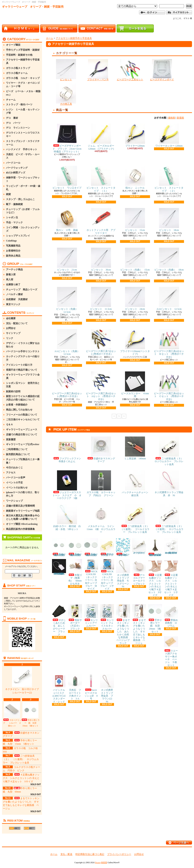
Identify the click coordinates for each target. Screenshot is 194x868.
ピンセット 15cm (135, 220)
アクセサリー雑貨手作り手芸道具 (23, 61)
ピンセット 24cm (135, 299)
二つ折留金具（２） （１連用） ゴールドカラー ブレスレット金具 (136, 519)
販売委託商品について (18, 454)
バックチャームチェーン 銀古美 (136, 483)
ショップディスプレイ (18, 236)
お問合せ (11, 328)
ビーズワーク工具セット (130, 70)
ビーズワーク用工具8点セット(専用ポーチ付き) (67, 385)
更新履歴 (11, 440)
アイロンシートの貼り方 (19, 365)
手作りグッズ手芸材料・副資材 (23, 50)
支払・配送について (17, 323)
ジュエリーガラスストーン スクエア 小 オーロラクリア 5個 (67, 485)
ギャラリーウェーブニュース (22, 429)
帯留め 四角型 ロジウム (172, 616)
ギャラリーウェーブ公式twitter (23, 444)
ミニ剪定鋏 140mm (135, 448)
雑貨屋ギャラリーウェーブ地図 (23, 511)
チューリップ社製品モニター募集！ (23, 461)
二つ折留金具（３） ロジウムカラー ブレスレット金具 (170, 451)
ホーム (50, 38)
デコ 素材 (12, 118)
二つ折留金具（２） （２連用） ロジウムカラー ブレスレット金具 (170, 519)
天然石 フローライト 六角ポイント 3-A (76, 687)
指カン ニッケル (135, 178)
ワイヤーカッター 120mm (169, 135)
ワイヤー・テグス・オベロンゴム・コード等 (23, 85)
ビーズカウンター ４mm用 (135, 385)
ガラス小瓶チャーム (17, 73)
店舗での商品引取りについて (22, 435)
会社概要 (11, 318)
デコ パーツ (13, 123)
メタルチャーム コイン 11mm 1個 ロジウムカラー (102, 519)
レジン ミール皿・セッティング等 (23, 111)
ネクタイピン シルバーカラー (139, 546)
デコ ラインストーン (18, 128)
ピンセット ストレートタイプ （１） (101, 179)
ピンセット (66, 70)
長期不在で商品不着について (22, 370)
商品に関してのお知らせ (19, 410)
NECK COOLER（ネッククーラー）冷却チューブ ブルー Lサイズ (108, 575)
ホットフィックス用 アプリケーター (101, 221)
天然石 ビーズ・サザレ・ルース (23, 156)
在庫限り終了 (13, 285)
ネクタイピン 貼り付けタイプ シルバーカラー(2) (23, 680)
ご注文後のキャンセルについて (23, 419)
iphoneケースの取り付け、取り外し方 (23, 494)
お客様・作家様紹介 (17, 405)
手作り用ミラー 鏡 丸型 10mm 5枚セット (30, 714)
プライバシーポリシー (119, 854)
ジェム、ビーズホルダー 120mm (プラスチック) (102, 137)
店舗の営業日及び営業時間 (20, 506)
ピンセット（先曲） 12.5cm (68, 300)
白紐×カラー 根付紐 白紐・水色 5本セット (67, 517)
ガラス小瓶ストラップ (18, 68)
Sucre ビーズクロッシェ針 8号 (92, 687)
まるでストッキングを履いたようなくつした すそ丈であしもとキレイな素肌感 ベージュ (139, 624)
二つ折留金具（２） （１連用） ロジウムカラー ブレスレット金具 (21, 759)
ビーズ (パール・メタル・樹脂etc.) (23, 93)
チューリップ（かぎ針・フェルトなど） (23, 211)
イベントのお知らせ (17, 488)
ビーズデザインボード (162, 70)
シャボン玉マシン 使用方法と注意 (23, 385)
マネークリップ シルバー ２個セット (12, 714)
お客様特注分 (13, 251)
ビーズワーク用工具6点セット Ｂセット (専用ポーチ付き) (169, 344)
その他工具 (66, 94)
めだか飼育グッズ (16, 173)
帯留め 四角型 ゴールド (108, 547)
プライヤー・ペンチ (98, 70)
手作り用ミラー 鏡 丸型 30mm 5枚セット (91, 547)
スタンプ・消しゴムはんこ (20, 199)
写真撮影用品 (13, 246)
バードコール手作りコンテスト (23, 351)
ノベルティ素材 (14, 294)
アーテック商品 (14, 270)
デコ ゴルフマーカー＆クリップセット (139, 572)
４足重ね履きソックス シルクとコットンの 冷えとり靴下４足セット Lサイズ (171, 578)
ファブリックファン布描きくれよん (67, 450)
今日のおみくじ (14, 468)
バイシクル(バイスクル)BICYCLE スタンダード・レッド (60, 688)
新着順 (180, 118)
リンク (10, 338)
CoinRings (11, 241)
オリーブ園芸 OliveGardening (22, 524)
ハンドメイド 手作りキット (22, 149)
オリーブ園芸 (13, 45)
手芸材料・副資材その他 (19, 55)
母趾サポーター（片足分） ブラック (76, 617)
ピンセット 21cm (67, 259)
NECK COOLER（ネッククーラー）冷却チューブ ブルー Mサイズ (92, 575)
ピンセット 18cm (169, 220)
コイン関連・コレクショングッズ (23, 229)
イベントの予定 (14, 483)
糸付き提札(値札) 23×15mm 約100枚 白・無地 (59, 567)
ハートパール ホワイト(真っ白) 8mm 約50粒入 (171, 546)
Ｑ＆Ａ (9, 424)
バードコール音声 (16, 478)
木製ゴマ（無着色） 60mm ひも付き (76, 572)
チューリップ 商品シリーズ (22, 290)
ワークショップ (14, 501)
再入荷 (10, 280)
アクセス (11, 473)
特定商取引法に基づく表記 (90, 854)
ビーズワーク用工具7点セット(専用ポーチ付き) (101, 342)
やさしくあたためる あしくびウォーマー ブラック (59, 620)
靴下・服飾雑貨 (14, 204)
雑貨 (8, 194)
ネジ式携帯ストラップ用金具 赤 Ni (169, 483)
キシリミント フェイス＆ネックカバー (107, 617)
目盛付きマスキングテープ (101, 450)
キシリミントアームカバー (91, 616)
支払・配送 (66, 854)
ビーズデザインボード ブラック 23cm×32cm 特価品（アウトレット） (68, 138)
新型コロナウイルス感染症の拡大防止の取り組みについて (23, 398)
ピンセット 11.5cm (101, 299)
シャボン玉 (12, 217)
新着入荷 (11, 275)
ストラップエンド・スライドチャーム (23, 143)
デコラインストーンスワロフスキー (23, 134)
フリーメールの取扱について (22, 415)
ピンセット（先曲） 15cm (135, 259)
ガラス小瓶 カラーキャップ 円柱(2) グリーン (101, 483)
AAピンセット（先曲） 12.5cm (68, 342)
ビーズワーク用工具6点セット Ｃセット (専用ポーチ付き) (169, 386)
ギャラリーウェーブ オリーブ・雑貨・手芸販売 (33, 7)
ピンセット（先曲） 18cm (169, 259)
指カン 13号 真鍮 (67, 220)
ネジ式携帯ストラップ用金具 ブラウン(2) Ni (107, 688)
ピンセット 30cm (101, 259)
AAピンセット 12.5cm (169, 299)
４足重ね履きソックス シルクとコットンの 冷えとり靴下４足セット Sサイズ (21, 778)
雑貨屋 (104, 862)
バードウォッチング (17, 168)
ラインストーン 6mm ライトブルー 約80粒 (123, 547)
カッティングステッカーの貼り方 (23, 358)
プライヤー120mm (135, 135)
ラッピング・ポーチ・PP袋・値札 (23, 188)
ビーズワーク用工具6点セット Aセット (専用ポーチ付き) (101, 386)
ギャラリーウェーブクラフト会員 (23, 376)
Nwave (98, 862)
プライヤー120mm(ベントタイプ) (135, 342)
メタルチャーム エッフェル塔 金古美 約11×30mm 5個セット (156, 547)
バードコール (13, 163)
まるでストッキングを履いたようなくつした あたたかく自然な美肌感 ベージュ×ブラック (123, 624)
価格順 (172, 118)
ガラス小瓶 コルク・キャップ (23, 78)
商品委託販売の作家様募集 (20, 529)
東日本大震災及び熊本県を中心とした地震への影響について (23, 517)
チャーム (11, 100)
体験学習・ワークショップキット (23, 179)
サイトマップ (13, 333)
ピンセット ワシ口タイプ (67, 178)
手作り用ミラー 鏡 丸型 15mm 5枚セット (75, 547)
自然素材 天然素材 (17, 299)
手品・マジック (14, 222)
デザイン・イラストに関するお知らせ (23, 345)
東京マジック (13, 304)
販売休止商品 (13, 256)
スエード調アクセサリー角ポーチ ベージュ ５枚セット (171, 651)
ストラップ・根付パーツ (19, 105)
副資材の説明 (13, 391)
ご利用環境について (17, 449)
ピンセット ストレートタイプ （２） (169, 179)
